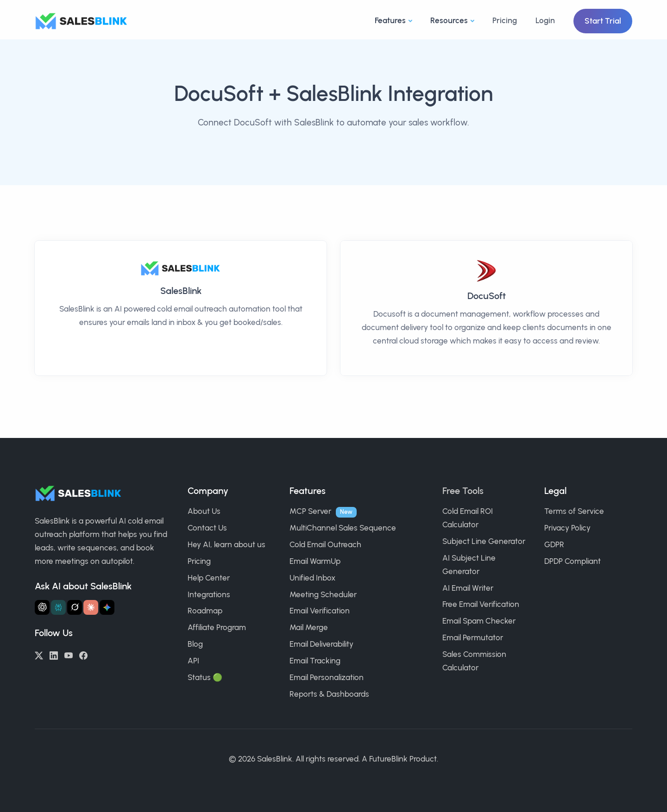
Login (545, 20)
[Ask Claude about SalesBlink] (91, 607)
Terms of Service (574, 511)
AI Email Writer (468, 588)
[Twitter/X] (39, 655)
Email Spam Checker (479, 621)
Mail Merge (309, 627)
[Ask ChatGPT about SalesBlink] (42, 607)
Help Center (209, 578)
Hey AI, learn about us (227, 544)
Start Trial (603, 21)
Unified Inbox (312, 578)
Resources (449, 20)
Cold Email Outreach (325, 544)
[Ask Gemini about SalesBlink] (107, 607)
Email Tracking (315, 661)
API (193, 661)
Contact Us (207, 528)
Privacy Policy (567, 528)
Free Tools (463, 491)
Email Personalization (327, 677)
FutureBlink (388, 759)
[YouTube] (69, 655)
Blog (195, 644)
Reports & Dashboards (329, 694)
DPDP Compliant (573, 561)
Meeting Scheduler (323, 594)
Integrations (209, 594)
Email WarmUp (315, 561)
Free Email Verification (481, 604)
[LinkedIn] (54, 655)
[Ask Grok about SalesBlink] (75, 607)
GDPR (554, 544)
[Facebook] (83, 655)
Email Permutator (473, 637)
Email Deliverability (321, 644)
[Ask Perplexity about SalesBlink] (58, 607)
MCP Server (310, 511)
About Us (204, 511)
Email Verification (320, 611)
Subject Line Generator (484, 541)
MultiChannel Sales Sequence (343, 528)
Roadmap (205, 611)
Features (390, 20)
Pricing (505, 20)
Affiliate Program (217, 627)
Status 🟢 (205, 677)
